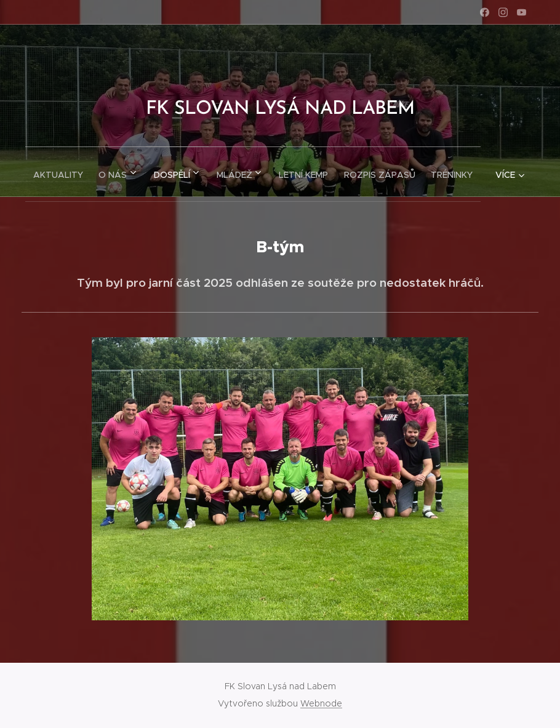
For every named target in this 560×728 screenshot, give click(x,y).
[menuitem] (74, 172)
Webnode (321, 703)
